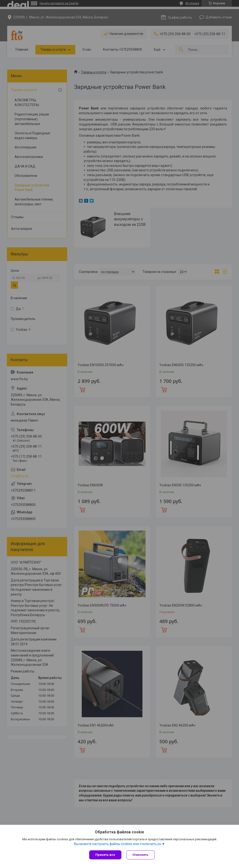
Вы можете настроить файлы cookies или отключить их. (118, 844)
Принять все (105, 855)
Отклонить (140, 855)
